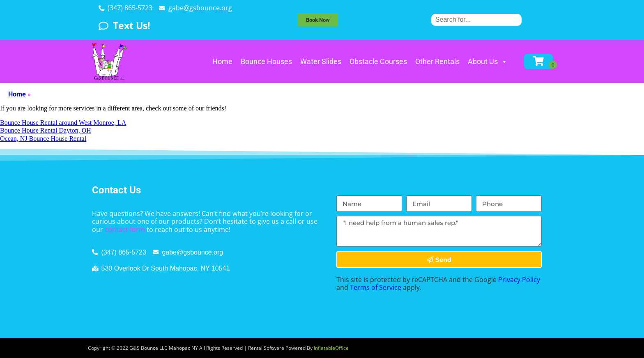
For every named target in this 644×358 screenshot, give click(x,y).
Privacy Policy (519, 280)
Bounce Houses (266, 61)
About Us (488, 61)
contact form (125, 229)
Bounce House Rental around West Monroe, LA (63, 123)
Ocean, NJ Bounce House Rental (43, 139)
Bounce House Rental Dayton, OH (46, 130)
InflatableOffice (331, 348)
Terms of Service (376, 287)
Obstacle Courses (378, 61)
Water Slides (321, 61)
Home (222, 61)
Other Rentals (437, 61)
